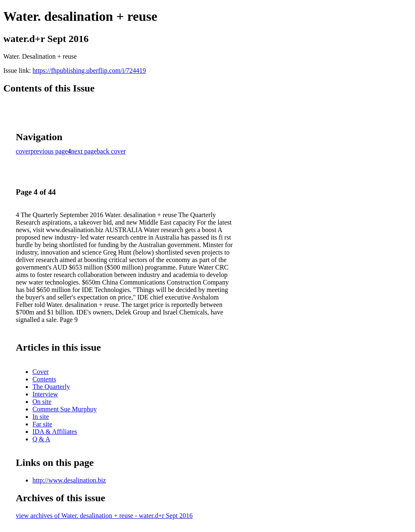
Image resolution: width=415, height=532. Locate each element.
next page (84, 151)
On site (42, 402)
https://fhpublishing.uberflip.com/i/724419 (89, 71)
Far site (42, 424)
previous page (49, 151)
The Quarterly (51, 387)
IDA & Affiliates (55, 432)
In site (41, 417)
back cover (111, 151)
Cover (41, 372)
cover (23, 151)
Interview (45, 394)
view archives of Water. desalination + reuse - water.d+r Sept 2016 (104, 516)
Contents (44, 379)
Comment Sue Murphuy (65, 409)
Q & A (41, 439)
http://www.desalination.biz (69, 480)
